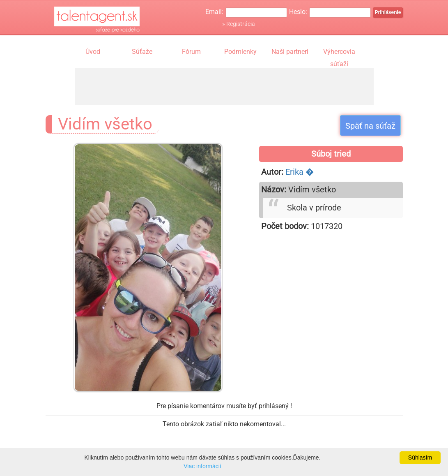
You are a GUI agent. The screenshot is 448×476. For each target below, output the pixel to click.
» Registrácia (239, 24)
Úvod (93, 52)
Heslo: (298, 12)
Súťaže (142, 52)
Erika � (300, 172)
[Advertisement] (224, 86)
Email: (214, 12)
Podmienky (240, 52)
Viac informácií (202, 466)
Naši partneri (290, 52)
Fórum (191, 52)
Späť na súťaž (370, 126)
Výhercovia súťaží (339, 53)
